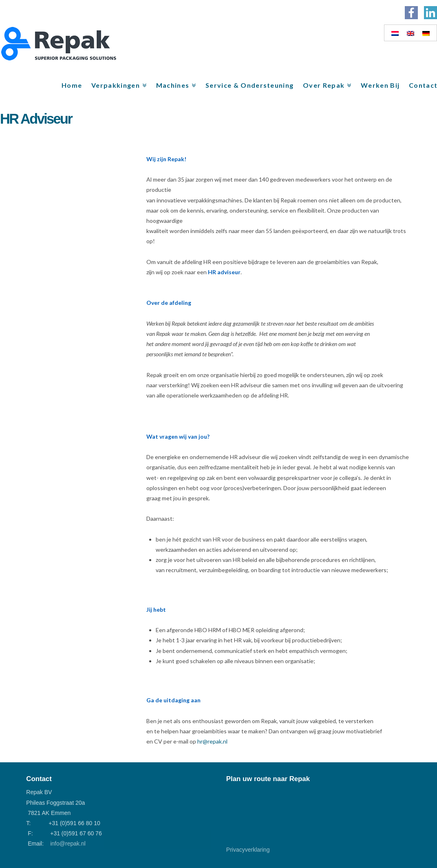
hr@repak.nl (212, 741)
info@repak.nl (68, 844)
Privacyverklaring (248, 850)
